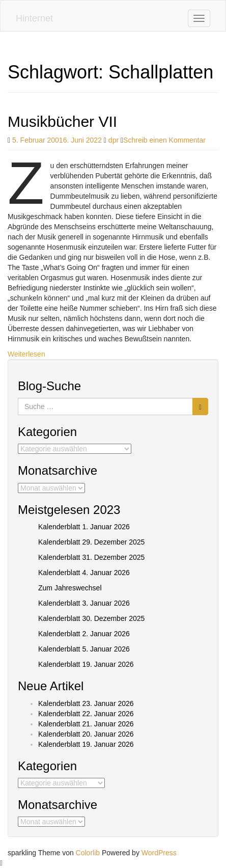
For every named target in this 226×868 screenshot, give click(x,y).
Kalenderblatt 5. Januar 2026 (84, 649)
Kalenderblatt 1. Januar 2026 (84, 527)
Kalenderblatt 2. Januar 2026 (84, 634)
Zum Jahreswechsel (70, 588)
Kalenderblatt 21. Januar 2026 (86, 724)
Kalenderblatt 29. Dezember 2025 (91, 542)
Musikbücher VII (62, 121)
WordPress (159, 853)
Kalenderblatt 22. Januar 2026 (86, 714)
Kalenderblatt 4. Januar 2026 (84, 573)
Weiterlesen (26, 354)
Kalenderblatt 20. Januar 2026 (86, 734)
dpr (114, 140)
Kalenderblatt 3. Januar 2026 (84, 603)
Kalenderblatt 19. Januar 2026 (86, 664)
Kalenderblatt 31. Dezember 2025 (91, 557)
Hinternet (34, 18)
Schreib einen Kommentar (164, 140)
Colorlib (88, 853)
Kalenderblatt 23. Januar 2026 (86, 703)
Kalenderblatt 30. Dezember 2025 (91, 618)
